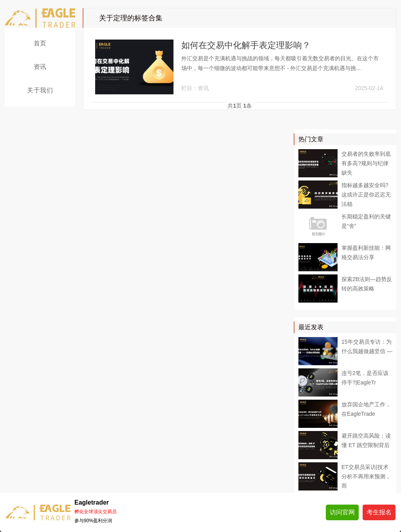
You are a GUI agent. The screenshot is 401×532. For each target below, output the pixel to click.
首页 (40, 43)
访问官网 (342, 512)
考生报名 (379, 512)
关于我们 (40, 90)
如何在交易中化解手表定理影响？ (246, 45)
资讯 (40, 67)
